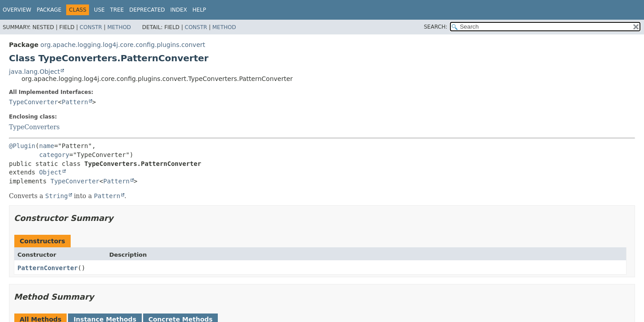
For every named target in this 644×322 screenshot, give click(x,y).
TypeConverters (34, 127)
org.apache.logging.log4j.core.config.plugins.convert (123, 45)
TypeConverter (34, 102)
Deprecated (147, 10)
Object (50, 172)
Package (49, 10)
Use (99, 10)
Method (119, 27)
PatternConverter (48, 268)
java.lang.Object (34, 72)
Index (179, 10)
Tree (117, 10)
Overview (17, 10)
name (47, 146)
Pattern (75, 102)
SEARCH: (436, 27)
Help (199, 10)
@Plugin (22, 146)
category (54, 155)
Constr (91, 27)
